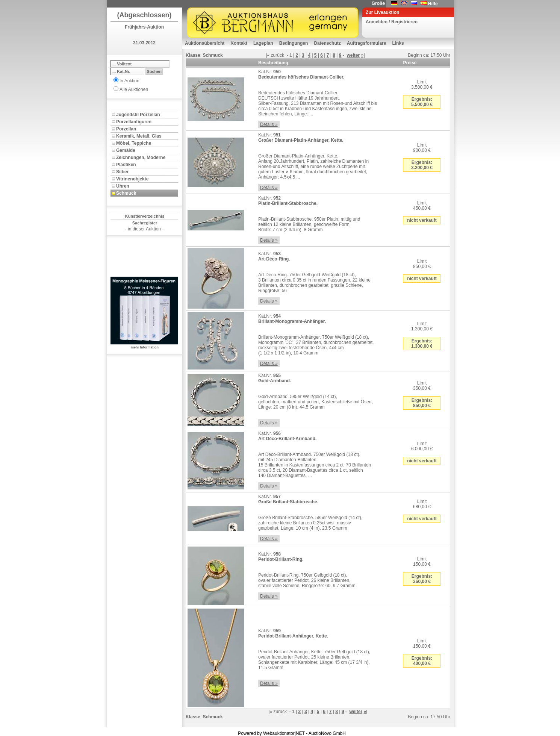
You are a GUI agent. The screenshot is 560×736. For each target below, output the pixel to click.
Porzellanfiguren (134, 122)
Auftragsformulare (367, 43)
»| (363, 55)
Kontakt (239, 43)
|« (268, 55)
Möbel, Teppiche (134, 143)
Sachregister (145, 223)
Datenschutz (327, 43)
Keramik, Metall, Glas (139, 136)
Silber (122, 172)
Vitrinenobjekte (132, 179)
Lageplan (263, 43)
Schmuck (126, 193)
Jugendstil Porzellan (138, 115)
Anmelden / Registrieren (392, 22)
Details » (269, 124)
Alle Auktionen (134, 89)
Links (398, 43)
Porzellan (126, 129)
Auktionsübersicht (205, 43)
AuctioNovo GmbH (327, 733)
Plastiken (126, 165)
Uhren (123, 186)
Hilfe (433, 4)
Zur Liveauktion (382, 12)
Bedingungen (294, 43)
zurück (278, 55)
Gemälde (126, 150)
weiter (353, 55)
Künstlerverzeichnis (145, 216)
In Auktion (129, 81)
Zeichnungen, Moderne (141, 157)
